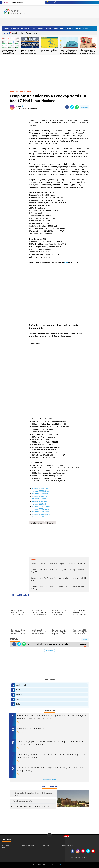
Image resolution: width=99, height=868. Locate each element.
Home (6, 2)
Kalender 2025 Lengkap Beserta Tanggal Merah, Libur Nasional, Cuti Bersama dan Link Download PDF (11, 52)
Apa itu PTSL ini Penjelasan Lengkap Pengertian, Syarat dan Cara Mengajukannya (69, 52)
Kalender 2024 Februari (41, 491)
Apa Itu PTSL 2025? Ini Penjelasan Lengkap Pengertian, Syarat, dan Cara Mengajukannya (29, 52)
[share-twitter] (72, 107)
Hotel (8, 33)
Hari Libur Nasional (23, 92)
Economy (19, 695)
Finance (78, 28)
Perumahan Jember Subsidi (31, 729)
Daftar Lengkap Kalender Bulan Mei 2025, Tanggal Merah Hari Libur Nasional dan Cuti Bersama (51, 743)
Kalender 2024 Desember (41, 517)
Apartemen (15, 28)
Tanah (62, 28)
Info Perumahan (28, 845)
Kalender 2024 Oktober (41, 512)
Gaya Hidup (6, 845)
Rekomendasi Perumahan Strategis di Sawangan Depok (33, 794)
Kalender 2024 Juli (39, 504)
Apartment (20, 690)
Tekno (55, 28)
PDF (66, 262)
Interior (48, 28)
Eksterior (70, 28)
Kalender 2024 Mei (39, 499)
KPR (23, 33)
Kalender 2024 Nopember (42, 514)
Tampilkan (85, 639)
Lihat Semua (49, 650)
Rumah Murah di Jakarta (22, 801)
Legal (34, 28)
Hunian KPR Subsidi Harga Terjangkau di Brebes (31, 806)
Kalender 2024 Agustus (41, 507)
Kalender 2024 (50, 523)
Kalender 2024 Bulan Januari (43, 489)
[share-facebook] (67, 107)
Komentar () (85, 107)
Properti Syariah (32, 33)
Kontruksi (46, 845)
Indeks (6, 28)
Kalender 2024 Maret (40, 494)
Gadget (86, 28)
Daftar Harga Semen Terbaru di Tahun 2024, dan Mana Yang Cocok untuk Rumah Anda (88, 52)
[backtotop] (49, 835)
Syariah (41, 28)
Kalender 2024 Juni (39, 501)
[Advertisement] (57, 21)
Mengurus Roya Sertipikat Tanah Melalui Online (49, 51)
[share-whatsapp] (77, 107)
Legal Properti (21, 685)
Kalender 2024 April (39, 496)
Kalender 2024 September (42, 509)
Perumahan (25, 28)
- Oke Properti (61, 865)
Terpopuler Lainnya (49, 780)
